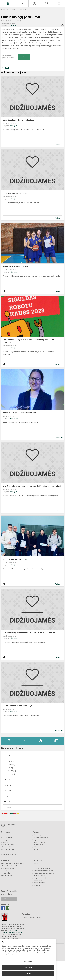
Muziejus (36, 849)
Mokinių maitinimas (40, 842)
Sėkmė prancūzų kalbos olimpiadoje (17, 706)
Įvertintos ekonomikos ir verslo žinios (18, 120)
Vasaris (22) (12, 771)
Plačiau (58, 145)
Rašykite (6, 899)
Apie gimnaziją (7, 835)
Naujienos (12, 9)
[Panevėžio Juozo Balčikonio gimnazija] (8, 3)
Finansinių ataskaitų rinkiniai (11, 866)
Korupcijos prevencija (40, 878)
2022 (9, 796)
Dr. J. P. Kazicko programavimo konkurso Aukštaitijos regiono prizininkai (32, 486)
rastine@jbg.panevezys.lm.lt (13, 932)
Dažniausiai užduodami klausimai (44, 873)
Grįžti (7, 68)
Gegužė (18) (11, 762)
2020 (9, 807)
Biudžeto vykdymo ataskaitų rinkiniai (13, 864)
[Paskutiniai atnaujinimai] (35, 3)
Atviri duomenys (39, 885)
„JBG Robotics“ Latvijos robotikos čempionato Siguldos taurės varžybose (28, 341)
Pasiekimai (6, 842)
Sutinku (28, 974)
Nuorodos (37, 864)
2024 (9, 785)
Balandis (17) (12, 765)
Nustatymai (28, 962)
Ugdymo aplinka (7, 837)
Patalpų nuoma (38, 845)
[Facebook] (3, 908)
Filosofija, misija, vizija (9, 840)
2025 (9, 780)
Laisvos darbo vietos (40, 866)
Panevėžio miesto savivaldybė (31, 917)
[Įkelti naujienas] (22, 3)
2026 (9, 756)
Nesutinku (28, 968)
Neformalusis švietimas (41, 837)
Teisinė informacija (39, 883)
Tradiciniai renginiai (8, 849)
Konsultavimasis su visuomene (43, 871)
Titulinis (4, 9)
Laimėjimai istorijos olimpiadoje (16, 193)
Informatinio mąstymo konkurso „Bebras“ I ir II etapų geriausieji (29, 633)
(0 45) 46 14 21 (12, 930)
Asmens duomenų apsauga (42, 868)
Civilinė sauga (38, 880)
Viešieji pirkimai (7, 873)
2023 (9, 791)
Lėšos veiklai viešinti (8, 868)
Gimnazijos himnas (8, 847)
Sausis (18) (11, 774)
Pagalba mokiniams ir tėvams (43, 840)
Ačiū (22, 57)
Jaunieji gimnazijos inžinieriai (15, 559)
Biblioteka (37, 847)
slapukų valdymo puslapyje (10, 954)
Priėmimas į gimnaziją (9, 854)
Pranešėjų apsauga (39, 876)
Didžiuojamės (23, 9)
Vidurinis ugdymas (39, 835)
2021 (9, 802)
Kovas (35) (11, 768)
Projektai (5, 871)
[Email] (7, 908)
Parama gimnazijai (8, 876)
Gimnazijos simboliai (9, 845)
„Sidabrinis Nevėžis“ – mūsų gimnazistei (19, 413)
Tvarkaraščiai (8, 825)
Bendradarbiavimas (8, 852)
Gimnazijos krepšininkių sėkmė (15, 266)
